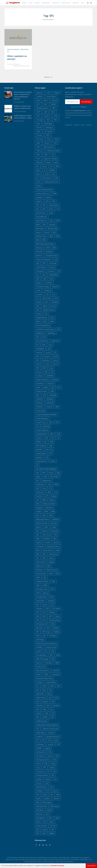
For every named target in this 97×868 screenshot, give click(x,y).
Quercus (39, 663)
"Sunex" (47, 143)
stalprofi (51, 733)
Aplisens (39, 201)
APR (54, 201)
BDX (58, 221)
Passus (45, 605)
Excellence (46, 360)
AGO (57, 166)
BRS (54, 248)
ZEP (53, 830)
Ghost (68, 858)
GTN (57, 422)
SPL (52, 717)
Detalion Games (49, 310)
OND (38, 585)
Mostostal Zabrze (53, 546)
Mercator (54, 523)
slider (45, 709)
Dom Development (43, 325)
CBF (44, 263)
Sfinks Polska (24, 49)
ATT (58, 209)
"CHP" (38, 112)
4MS (56, 162)
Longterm (15, 858)
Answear (39, 197)
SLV (51, 709)
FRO (46, 372)
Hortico (39, 438)
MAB (44, 500)
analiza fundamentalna (44, 190)
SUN (56, 740)
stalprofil (39, 736)
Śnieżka (39, 713)
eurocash (46, 356)
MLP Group (47, 535)
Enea (50, 345)
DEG (38, 310)
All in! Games (47, 178)
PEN (38, 616)
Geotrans (51, 384)
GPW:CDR (50, 403)
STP (43, 740)
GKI (53, 387)
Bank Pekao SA (41, 221)
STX (50, 740)
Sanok (38, 674)
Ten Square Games (43, 760)
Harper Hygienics (42, 430)
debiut (45, 306)
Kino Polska (55, 477)
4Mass (49, 162)
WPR (57, 818)
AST (38, 209)
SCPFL (45, 686)
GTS (38, 426)
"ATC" (38, 104)
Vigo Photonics (42, 787)
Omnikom (54, 858)
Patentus (39, 608)
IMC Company (41, 446)
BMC (51, 236)
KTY (51, 488)
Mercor (39, 527)
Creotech (39, 294)
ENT (49, 349)
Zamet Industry (42, 826)
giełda (46, 387)
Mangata (39, 508)
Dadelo (39, 302)
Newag (51, 562)
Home (24, 3)
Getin (38, 387)
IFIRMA (39, 442)
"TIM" (38, 147)
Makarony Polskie (49, 504)
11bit (38, 159)
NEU (44, 558)
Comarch (56, 287)
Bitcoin (47, 232)
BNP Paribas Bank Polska (45, 244)
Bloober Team (41, 236)
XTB (44, 822)
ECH (44, 337)
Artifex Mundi (53, 205)
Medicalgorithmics (43, 519)
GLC (59, 387)
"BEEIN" (54, 104)
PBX (48, 608)
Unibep (39, 779)
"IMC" (56, 120)
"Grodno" (47, 116)
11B (53, 155)
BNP (44, 240)
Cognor (39, 283)
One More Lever (42, 589)
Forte (51, 368)
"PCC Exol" (40, 139)
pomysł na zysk (51, 647)
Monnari (57, 543)
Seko (44, 690)
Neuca (51, 558)
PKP (38, 632)
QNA (58, 655)
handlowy (46, 426)
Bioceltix (52, 224)
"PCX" (49, 139)
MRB (58, 550)
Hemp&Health (41, 434)
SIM (53, 702)
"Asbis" (45, 100)
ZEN (38, 830)
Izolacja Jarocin (41, 461)
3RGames (40, 162)
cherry (52, 267)
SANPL (46, 674)
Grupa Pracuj (41, 422)
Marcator (49, 508)
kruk (44, 488)
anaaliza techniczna (51, 182)
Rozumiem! (91, 866)
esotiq (48, 352)
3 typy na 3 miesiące (50, 159)
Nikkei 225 (40, 566)
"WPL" (38, 155)
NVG (51, 574)
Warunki (77, 125)
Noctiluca (40, 570)
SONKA (45, 717)
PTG (46, 651)
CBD (38, 263)
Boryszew (40, 248)
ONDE (45, 585)
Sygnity (48, 748)
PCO (38, 612)
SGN (56, 698)
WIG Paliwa (54, 806)
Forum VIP (56, 3)
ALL (37, 178)
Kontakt (76, 3)
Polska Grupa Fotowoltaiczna (47, 643)
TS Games (40, 771)
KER (44, 473)
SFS (8, 52)
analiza (39, 186)
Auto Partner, (41, 213)
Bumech (39, 256)
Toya (38, 768)
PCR (44, 612)
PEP (50, 616)
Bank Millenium (42, 217)
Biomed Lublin (53, 228)
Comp (38, 290)
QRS (53, 659)
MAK (38, 504)
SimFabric (40, 705)
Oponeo (46, 593)
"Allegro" (57, 93)
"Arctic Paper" (51, 96)
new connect (41, 562)
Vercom (39, 783)
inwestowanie (41, 453)
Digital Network (42, 318)
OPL (52, 589)
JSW (38, 473)
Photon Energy (54, 620)
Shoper (45, 702)
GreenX (49, 407)
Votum (55, 791)
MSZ (44, 554)
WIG (38, 802)
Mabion (52, 500)
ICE (53, 438)
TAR (50, 752)
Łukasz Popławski (15, 64)
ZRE (44, 833)
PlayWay (57, 632)
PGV (44, 620)
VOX (38, 795)
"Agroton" (40, 93)
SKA (48, 705)
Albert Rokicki (21, 102)
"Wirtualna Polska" (53, 151)
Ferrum (56, 364)
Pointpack (53, 636)
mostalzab (40, 546)
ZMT (38, 833)
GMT (52, 391)
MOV (38, 550)
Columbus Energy (42, 287)
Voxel (45, 795)
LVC (38, 500)
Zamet (52, 822)
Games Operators (43, 380)
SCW (52, 686)
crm (53, 294)
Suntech (51, 744)
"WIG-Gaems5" (49, 147)
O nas (31, 3)
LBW (49, 492)
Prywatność (69, 125)
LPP (47, 496)
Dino (52, 318)
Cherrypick (40, 271)
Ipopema (39, 457)
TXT (48, 771)
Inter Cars (49, 449)
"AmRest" (40, 96)
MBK (46, 512)
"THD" (55, 143)
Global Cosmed (42, 391)
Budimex (49, 252)
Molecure (40, 543)
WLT (48, 814)
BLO (54, 232)
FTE (52, 372)
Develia (39, 314)
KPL (49, 484)
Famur (56, 360)
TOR (46, 764)
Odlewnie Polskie (42, 581)
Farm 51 (39, 364)
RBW (57, 663)
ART (44, 205)
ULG (54, 771)
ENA (44, 345)
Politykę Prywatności (80, 111)
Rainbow (49, 663)
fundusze (40, 376)
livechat (39, 496)
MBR (53, 512)
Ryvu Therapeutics (43, 671)
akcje (47, 174)
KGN (45, 477)
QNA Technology (42, 659)
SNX (53, 713)
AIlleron (39, 174)
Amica (38, 182)
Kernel (51, 473)
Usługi (37, 3)
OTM (52, 597)
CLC (38, 275)
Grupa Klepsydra (42, 418)
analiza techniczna (13, 49)
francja (39, 372)
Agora (38, 170)
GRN (57, 407)
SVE (58, 744)
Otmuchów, (40, 601)
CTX (38, 298)
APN (47, 201)
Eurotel (55, 356)
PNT (44, 636)
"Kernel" (39, 128)
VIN (52, 787)
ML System (55, 531)
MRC (38, 554)
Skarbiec (56, 705)
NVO (58, 574)
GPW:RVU (40, 407)
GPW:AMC (53, 395)
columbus (49, 283)
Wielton (56, 799)
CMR (45, 279)
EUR (38, 356)
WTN (38, 822)
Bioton (39, 232)
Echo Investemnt (42, 341)
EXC (38, 360)
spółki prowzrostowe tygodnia (47, 725)
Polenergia (40, 640)
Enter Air (39, 352)
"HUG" (56, 116)
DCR (38, 306)
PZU (51, 655)
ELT (37, 345)
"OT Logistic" (48, 131)
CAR (56, 259)
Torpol (53, 764)
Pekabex (52, 612)
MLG (38, 535)
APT (38, 205)
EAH (38, 337)
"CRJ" (46, 112)
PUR (52, 651)
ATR (44, 209)
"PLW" (57, 139)
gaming (55, 380)
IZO (47, 457)
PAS (38, 605)
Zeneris (45, 830)
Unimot (48, 779)
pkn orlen (40, 628)
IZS (37, 465)
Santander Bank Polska (44, 678)
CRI (47, 294)
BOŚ (48, 248)
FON (44, 368)
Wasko (39, 799)
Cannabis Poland (52, 256)
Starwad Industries (53, 736)
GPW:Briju (50, 399)
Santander (56, 674)
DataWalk (55, 302)
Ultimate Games (42, 775)
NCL (38, 558)
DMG (38, 321)
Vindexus (39, 791)
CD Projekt (53, 263)
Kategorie (45, 3)
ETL (55, 352)
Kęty (58, 473)
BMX (38, 240)
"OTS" (48, 135)
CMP (38, 279)
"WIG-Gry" (40, 151)
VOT (48, 791)
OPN (38, 593)
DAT (46, 302)
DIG (46, 314)
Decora (53, 306)
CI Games (51, 271)
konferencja (40, 484)
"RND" (38, 143)
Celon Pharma (41, 267)
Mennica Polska (42, 523)
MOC (55, 539)
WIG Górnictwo (42, 806)
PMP (38, 636)
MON (48, 543)
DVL (59, 329)
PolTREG (39, 647)
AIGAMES (52, 170)
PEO (44, 616)
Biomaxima (40, 228)
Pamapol (51, 601)
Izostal (53, 461)
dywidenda (40, 333)
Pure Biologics (41, 655)
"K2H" (38, 124)
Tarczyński (40, 756)
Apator (48, 197)
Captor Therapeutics (44, 259)
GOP (38, 395)
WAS (58, 795)
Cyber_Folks (47, 298)
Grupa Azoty (41, 411)
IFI (58, 438)
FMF (38, 368)
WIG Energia (47, 802)
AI (45, 170)
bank (51, 213)
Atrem (51, 209)
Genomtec (40, 384)
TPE (44, 768)
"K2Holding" (48, 124)
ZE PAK (53, 826)
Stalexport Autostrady (50, 729)
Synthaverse (41, 752)
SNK (47, 713)
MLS (56, 535)
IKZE (52, 442)
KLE (37, 480)
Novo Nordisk (41, 574)
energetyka (40, 349)
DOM (52, 321)
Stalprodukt (40, 733)
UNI (53, 775)
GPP (44, 395)
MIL (37, 531)
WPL (50, 818)
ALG (54, 174)
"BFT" (54, 108)
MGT (47, 527)
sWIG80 (39, 748)
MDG (51, 515)
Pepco (58, 616)
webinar (47, 799)
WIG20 (49, 810)
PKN (53, 624)
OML (53, 581)
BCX (51, 221)
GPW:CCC (40, 403)
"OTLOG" (39, 135)
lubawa (54, 496)
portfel (39, 651)
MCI (38, 515)
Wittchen (39, 814)
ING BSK (39, 449)
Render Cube (41, 667)
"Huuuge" (40, 120)
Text (55, 760)
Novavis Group (52, 570)
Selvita (49, 694)
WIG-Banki (40, 810)
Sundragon (40, 744)
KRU (38, 488)
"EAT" (38, 116)
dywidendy (51, 333)
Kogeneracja (47, 480)
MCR (44, 515)
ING (51, 446)
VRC (51, 795)
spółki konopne (42, 721)
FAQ (82, 3)
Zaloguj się (83, 107)
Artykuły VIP (66, 3)
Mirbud (45, 531)
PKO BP (56, 628)
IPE (51, 453)
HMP (52, 434)
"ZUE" (46, 155)
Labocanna (40, 492)
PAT (52, 605)
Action (45, 166)
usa (55, 779)
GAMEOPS (50, 376)
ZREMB (51, 833)
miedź (54, 527)
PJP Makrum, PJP (42, 624)
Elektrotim (55, 341)
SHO (38, 702)
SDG (58, 686)
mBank (39, 512)
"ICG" (48, 120)
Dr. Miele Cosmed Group (45, 329)
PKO (48, 628)
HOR (58, 434)
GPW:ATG (40, 399)
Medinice (56, 519)
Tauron (50, 756)
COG (51, 279)
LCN (56, 492)
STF (37, 740)
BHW (38, 224)
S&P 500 (56, 671)
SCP (38, 686)
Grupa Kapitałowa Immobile (46, 415)
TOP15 (39, 764)
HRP (47, 438)
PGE (38, 620)
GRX (51, 422)
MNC (38, 539)
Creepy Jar (48, 290)
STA (38, 729)
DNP (45, 321)
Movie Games (48, 550)
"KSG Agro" (49, 128)
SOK (38, 717)
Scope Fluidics (51, 682)
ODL (45, 577)
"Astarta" (55, 100)
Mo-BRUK (46, 539)
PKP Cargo (46, 632)
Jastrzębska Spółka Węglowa (46, 469)
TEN (57, 756)
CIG (59, 271)
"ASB (38, 100)
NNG (49, 566)
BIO (44, 224)
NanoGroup (54, 554)
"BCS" (46, 104)
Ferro (47, 364)
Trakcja (52, 768)
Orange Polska (41, 597)
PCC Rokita (56, 608)
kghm (38, 477)
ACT (38, 166)
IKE (46, 442)
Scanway (39, 682)
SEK (38, 690)
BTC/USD (39, 252)
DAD (56, 298)
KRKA (56, 484)
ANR (54, 193)
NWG (38, 577)
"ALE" (49, 93)
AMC (56, 178)
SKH (38, 709)
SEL (50, 690)
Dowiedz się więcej (57, 866)
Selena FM (40, 694)
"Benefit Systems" (42, 108)
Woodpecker (41, 818)
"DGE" (53, 112)
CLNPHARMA (53, 275)
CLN (44, 275)
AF (51, 166)
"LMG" (38, 131)
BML (58, 236)
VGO (47, 783)
